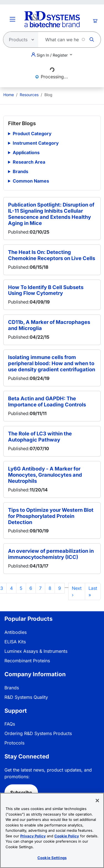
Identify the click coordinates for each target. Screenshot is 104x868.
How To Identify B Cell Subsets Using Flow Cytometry (46, 290)
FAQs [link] (10, 724)
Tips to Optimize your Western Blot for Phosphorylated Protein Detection (51, 516)
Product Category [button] (32, 134)
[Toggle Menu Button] (12, 19)
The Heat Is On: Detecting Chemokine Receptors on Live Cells (52, 255)
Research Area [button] (29, 162)
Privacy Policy (33, 836)
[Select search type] (19, 40)
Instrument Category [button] (36, 143)
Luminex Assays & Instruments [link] (36, 651)
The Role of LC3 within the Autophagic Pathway (40, 437)
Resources (29, 95)
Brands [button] (21, 171)
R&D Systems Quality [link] (26, 697)
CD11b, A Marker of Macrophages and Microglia (49, 325)
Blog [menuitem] (48, 95)
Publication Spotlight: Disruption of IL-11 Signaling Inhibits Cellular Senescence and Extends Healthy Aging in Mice (51, 214)
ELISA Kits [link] (15, 642)
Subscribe (21, 792)
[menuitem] (9, 95)
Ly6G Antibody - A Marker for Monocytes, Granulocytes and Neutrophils (45, 475)
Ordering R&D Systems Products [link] (38, 733)
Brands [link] (12, 688)
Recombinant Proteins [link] (27, 661)
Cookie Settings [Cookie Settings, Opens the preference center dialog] (52, 858)
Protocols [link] (14, 743)
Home (9, 95)
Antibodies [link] (16, 632)
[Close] (97, 801)
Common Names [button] (31, 181)
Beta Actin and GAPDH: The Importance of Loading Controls (47, 401)
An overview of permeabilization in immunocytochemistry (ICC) (51, 554)
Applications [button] (26, 152)
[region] (52, 830)
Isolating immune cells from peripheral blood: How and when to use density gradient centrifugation (52, 363)
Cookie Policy (67, 836)
